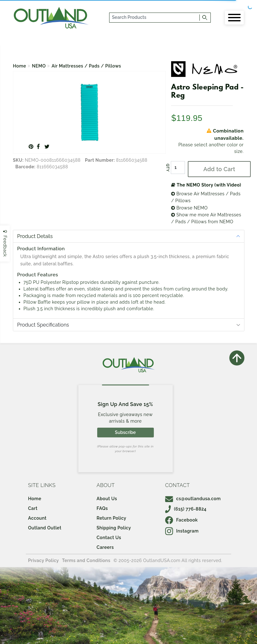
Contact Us (109, 538)
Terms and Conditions (86, 560)
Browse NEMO (189, 208)
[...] (155, 18)
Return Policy (111, 518)
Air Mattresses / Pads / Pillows (86, 66)
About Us (107, 499)
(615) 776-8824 (186, 509)
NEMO (39, 66)
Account (37, 518)
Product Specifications (43, 325)
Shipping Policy (114, 528)
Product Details (35, 236)
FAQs (102, 508)
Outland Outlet (45, 528)
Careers (105, 547)
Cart (33, 508)
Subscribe (125, 432)
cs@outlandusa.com (193, 499)
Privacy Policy (43, 560)
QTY (168, 168)
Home (20, 66)
